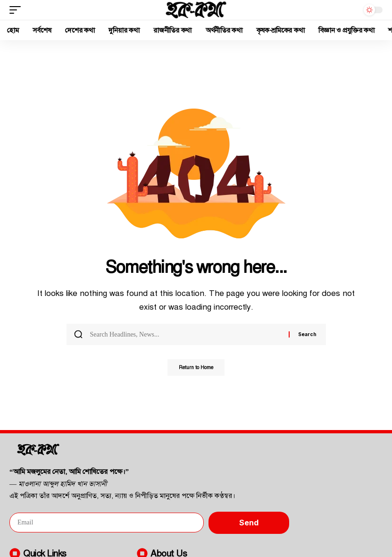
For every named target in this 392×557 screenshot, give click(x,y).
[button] (17, 10)
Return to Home (196, 368)
